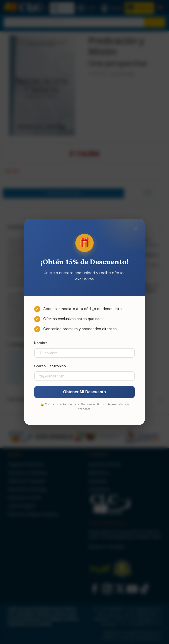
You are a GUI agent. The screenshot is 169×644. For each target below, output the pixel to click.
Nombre (41, 343)
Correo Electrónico (50, 366)
